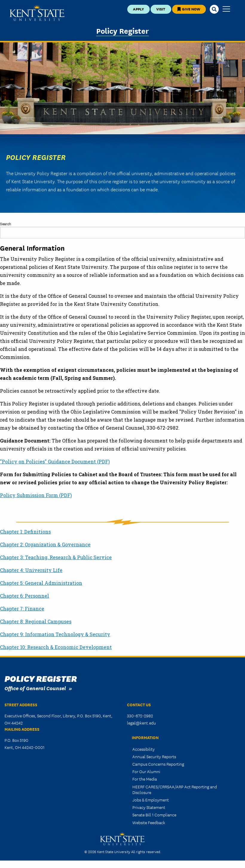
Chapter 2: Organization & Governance (45, 544)
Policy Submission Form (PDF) (36, 495)
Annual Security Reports (154, 756)
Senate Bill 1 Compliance (154, 815)
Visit (161, 9)
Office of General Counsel (35, 688)
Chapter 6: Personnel (24, 596)
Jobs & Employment (151, 800)
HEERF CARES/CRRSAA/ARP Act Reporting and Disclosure (175, 789)
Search (6, 224)
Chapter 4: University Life (31, 570)
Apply (138, 9)
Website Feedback (149, 822)
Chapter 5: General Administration (41, 583)
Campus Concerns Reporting (158, 764)
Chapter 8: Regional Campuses (36, 621)
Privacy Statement (149, 807)
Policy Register (122, 30)
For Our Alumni (146, 771)
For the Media (145, 779)
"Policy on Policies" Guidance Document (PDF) (55, 461)
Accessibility (144, 749)
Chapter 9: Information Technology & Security (55, 634)
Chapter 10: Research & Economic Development (56, 647)
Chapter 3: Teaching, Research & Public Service (56, 557)
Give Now (189, 9)
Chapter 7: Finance (22, 609)
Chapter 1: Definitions (25, 532)
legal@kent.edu (141, 723)
